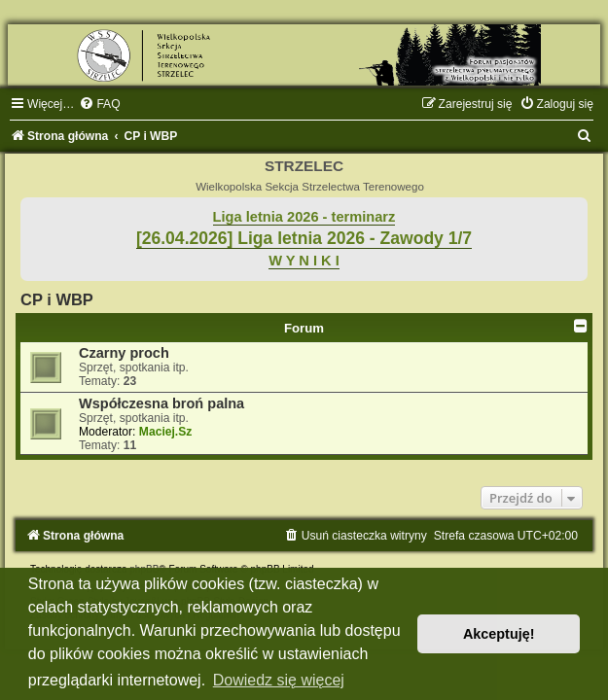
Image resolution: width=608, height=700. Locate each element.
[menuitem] (99, 104)
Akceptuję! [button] (499, 634)
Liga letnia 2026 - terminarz (304, 217)
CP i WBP (57, 299)
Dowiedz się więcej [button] (279, 680)
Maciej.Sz (165, 432)
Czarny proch (124, 353)
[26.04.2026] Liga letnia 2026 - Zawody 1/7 (304, 238)
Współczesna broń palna (161, 403)
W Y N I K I (304, 261)
